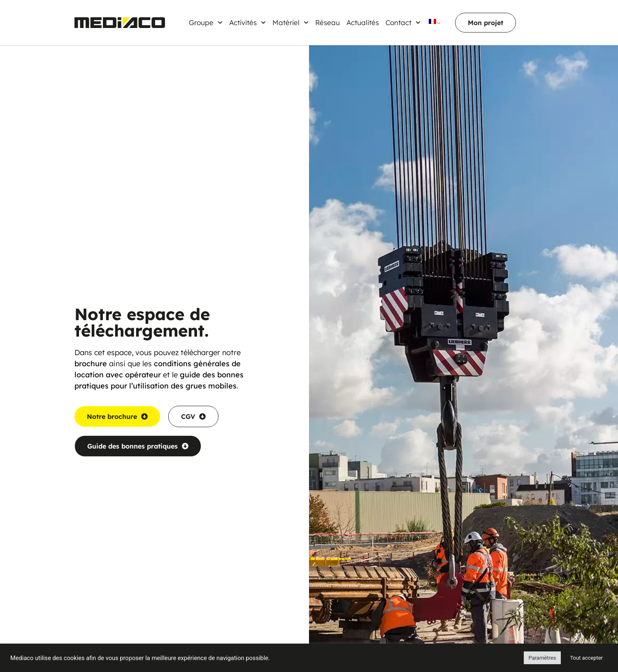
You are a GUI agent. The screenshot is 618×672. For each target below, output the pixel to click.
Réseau (328, 22)
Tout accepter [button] (586, 658)
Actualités (363, 22)
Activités (247, 23)
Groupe (206, 23)
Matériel (290, 23)
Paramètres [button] (542, 658)
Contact (403, 23)
